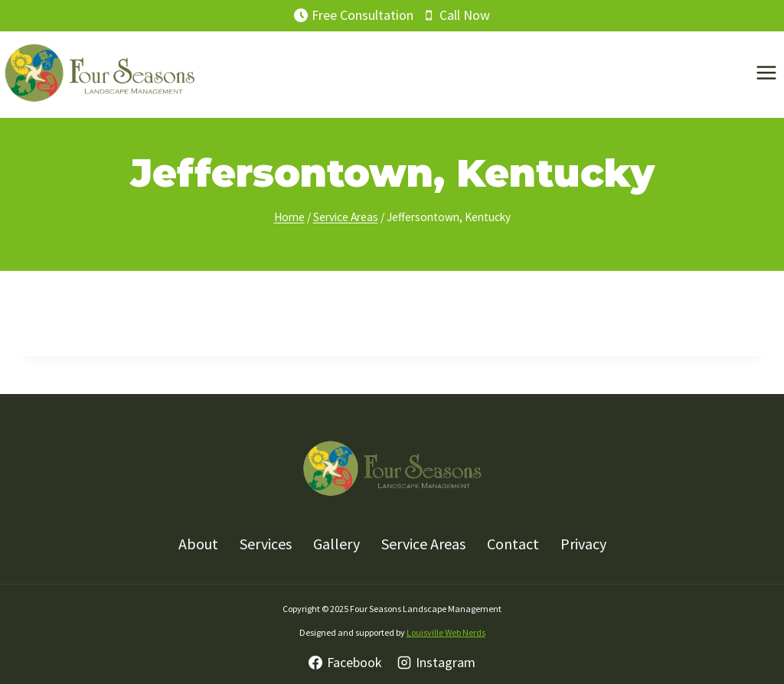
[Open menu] (766, 73)
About (198, 544)
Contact (513, 544)
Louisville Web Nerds (446, 632)
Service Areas (423, 544)
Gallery (336, 544)
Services (266, 544)
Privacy (583, 544)
